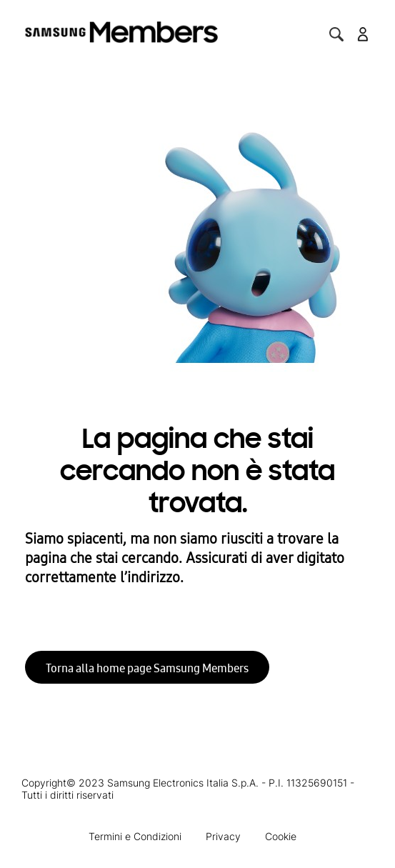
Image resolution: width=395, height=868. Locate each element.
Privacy (223, 836)
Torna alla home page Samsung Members (147, 668)
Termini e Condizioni (135, 836)
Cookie (281, 836)
